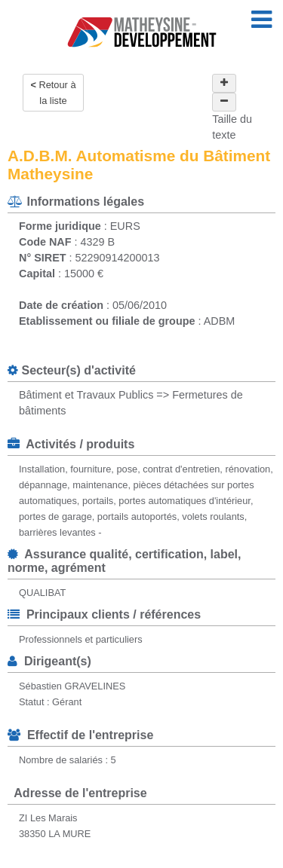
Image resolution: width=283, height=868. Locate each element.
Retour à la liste (57, 93)
